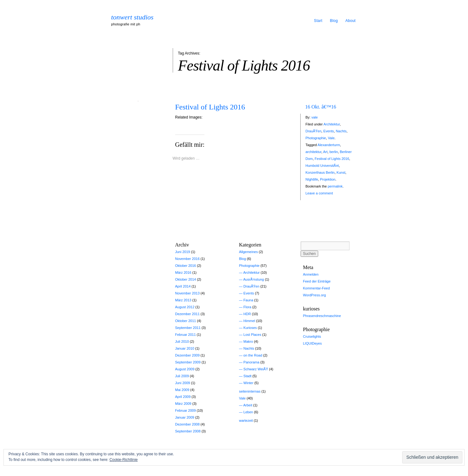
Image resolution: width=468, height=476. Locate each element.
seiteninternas (250, 391)
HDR (247, 314)
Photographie (316, 138)
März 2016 (183, 272)
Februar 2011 (186, 335)
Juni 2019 (183, 252)
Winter (249, 383)
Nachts (341, 131)
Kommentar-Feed (317, 288)
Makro (248, 341)
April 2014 (183, 286)
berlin (334, 152)
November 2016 (187, 259)
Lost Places (252, 335)
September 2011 (188, 328)
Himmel (249, 321)
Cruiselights (312, 336)
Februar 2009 (186, 410)
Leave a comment (319, 193)
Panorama (252, 362)
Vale (331, 138)
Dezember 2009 (187, 355)
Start (318, 21)
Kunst (341, 172)
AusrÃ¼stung (254, 279)
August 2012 (185, 307)
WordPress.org (315, 295)
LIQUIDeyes (313, 343)
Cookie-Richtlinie (124, 460)
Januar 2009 (185, 417)
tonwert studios (132, 17)
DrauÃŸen (314, 131)
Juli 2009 (182, 376)
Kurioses (250, 328)
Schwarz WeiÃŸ (256, 369)
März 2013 (183, 300)
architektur (314, 152)
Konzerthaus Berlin (320, 172)
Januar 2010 (185, 348)
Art (325, 152)
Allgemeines (249, 252)
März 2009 (183, 404)
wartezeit (246, 420)
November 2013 (187, 293)
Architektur (332, 124)
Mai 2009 (182, 390)
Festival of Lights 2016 (210, 107)
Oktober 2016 (186, 266)
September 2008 (188, 431)
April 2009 (183, 397)
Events (329, 131)
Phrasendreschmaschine (322, 316)
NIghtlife (312, 179)
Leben (248, 412)
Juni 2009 (183, 383)
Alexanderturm (329, 145)
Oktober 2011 (186, 321)
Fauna (248, 300)
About (351, 21)
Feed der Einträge (317, 281)
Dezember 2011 (187, 314)
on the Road (253, 355)
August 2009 (185, 369)
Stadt (248, 376)
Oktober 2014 (186, 279)
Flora (247, 307)
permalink (335, 186)
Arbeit (248, 405)
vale (314, 117)
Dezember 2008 (187, 424)
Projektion (328, 179)
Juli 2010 (182, 341)
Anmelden (311, 274)
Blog (334, 21)
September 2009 (188, 362)
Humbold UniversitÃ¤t (322, 166)
